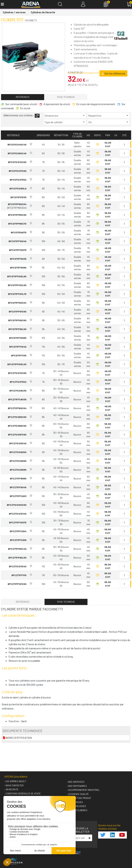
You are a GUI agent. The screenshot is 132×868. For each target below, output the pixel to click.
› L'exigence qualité (78, 794)
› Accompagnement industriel (83, 790)
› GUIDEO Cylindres (77, 810)
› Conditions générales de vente (23, 794)
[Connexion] (83, 4)
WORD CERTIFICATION (17, 738)
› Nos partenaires (77, 786)
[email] (80, 838)
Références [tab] (23, 97)
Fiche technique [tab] (66, 97)
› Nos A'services (76, 782)
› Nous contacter (14, 785)
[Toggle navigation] (2, 4)
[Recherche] (60, 4)
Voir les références (113, 73)
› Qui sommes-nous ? (15, 781)
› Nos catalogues (76, 806)
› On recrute (11, 789)
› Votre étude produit (79, 798)
